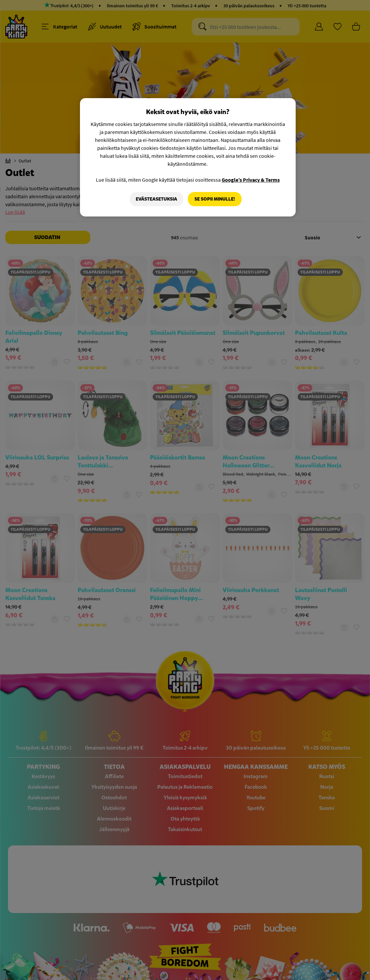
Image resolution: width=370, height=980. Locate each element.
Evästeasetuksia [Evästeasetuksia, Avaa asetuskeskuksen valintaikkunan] (156, 199)
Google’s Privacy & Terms (251, 180)
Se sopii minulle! (215, 199)
